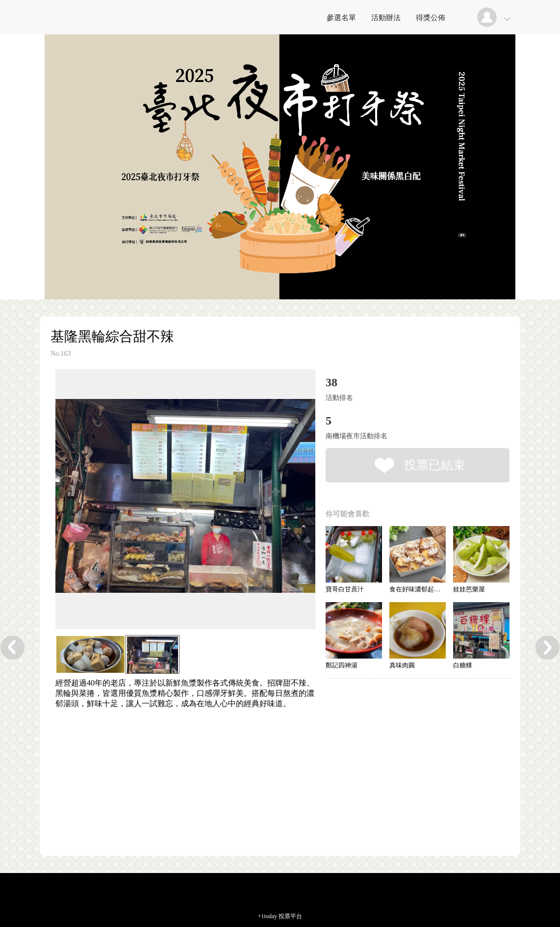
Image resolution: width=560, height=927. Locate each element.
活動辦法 (386, 18)
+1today (267, 916)
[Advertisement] (170, 753)
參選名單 (341, 18)
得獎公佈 (431, 18)
